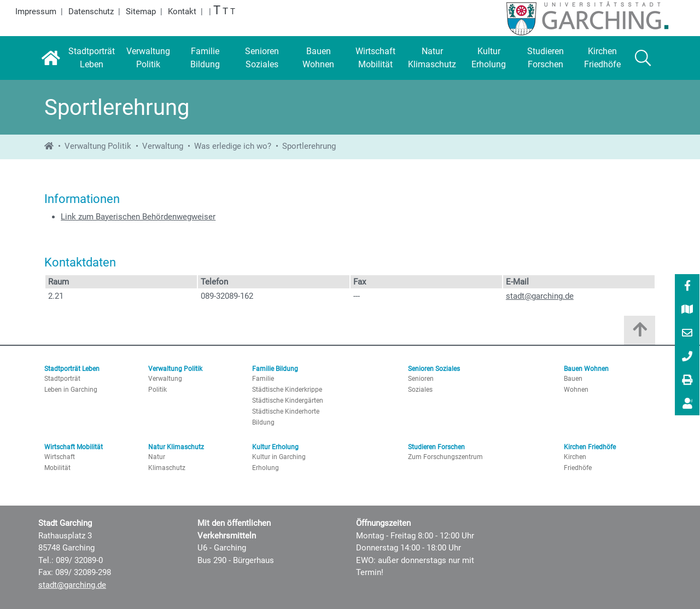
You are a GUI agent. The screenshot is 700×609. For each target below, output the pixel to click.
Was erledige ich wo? (233, 146)
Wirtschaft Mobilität (74, 447)
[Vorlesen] (688, 404)
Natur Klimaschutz (176, 447)
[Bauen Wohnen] (319, 58)
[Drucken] (688, 381)
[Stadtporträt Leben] (91, 58)
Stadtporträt (62, 379)
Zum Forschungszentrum (445, 457)
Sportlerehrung (309, 146)
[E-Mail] (688, 334)
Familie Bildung (275, 369)
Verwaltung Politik (98, 146)
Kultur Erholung (275, 447)
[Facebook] (688, 287)
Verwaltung (163, 146)
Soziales (420, 390)
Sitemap (141, 11)
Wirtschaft (60, 457)
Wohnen (576, 390)
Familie (263, 379)
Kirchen (575, 457)
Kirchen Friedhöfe (590, 447)
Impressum (36, 11)
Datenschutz (91, 11)
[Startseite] (51, 58)
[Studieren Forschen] (546, 58)
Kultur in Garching (279, 457)
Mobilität (57, 468)
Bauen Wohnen (586, 369)
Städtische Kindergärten (288, 401)
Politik (157, 390)
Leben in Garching (71, 390)
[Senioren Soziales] (262, 58)
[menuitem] (687, 286)
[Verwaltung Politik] (148, 58)
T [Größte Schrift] (217, 10)
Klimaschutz (167, 468)
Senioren (421, 379)
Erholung (266, 468)
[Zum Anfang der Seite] (640, 333)
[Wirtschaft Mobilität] (375, 58)
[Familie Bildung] (205, 58)
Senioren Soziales (434, 369)
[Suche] (643, 58)
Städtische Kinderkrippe (287, 390)
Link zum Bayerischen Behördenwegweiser (138, 217)
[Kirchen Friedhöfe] (603, 58)
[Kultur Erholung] (489, 58)
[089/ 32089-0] (688, 357)
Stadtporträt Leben (72, 369)
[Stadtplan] (688, 310)
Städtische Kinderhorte (286, 411)
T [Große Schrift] (225, 11)
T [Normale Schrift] (233, 11)
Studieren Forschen (436, 447)
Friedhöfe (578, 468)
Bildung (263, 422)
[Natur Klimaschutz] (432, 58)
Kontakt (182, 11)
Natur (157, 457)
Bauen (573, 379)
